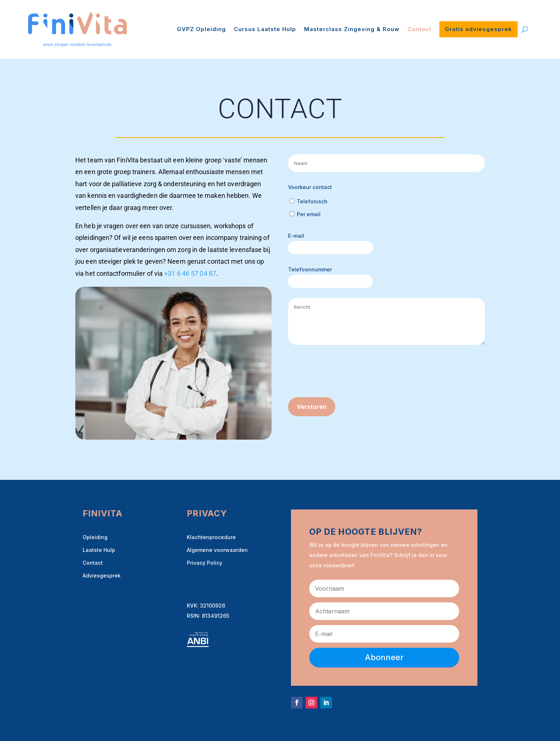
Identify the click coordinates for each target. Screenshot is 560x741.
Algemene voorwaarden (217, 550)
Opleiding (95, 537)
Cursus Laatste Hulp (265, 29)
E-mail (296, 236)
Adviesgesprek (102, 576)
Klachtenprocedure (211, 537)
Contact (419, 29)
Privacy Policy (205, 563)
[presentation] (344, 373)
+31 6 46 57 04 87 (190, 273)
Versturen (312, 407)
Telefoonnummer (310, 269)
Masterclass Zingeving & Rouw (352, 29)
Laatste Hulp (99, 550)
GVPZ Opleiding (201, 29)
